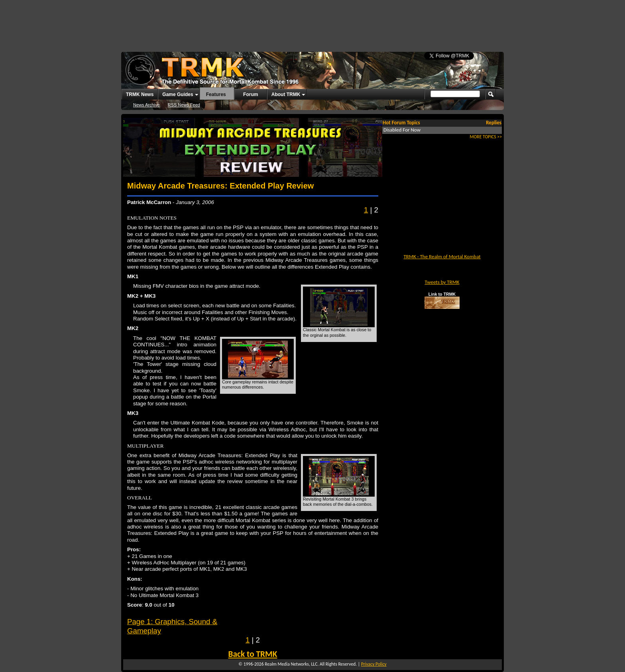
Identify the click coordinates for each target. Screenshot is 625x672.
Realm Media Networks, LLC (291, 664)
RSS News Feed (184, 105)
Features (216, 94)
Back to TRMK (253, 654)
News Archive (146, 105)
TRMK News (140, 94)
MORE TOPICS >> (486, 137)
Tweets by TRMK (442, 282)
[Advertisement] (312, 22)
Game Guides (178, 94)
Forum (251, 94)
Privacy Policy (374, 664)
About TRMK (286, 94)
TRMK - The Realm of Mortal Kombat (442, 256)
